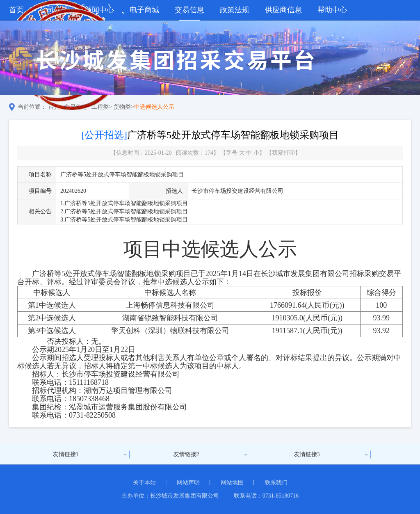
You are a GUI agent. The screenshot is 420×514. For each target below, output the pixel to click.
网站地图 (232, 483)
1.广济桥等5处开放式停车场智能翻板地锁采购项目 (124, 203)
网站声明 (188, 483)
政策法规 (235, 10)
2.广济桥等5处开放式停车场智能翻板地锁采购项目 (124, 211)
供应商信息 (283, 10)
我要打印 (283, 153)
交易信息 (189, 10)
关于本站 (144, 483)
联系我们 (276, 483)
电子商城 (144, 10)
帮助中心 (332, 10)
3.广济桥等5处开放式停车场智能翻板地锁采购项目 (124, 220)
